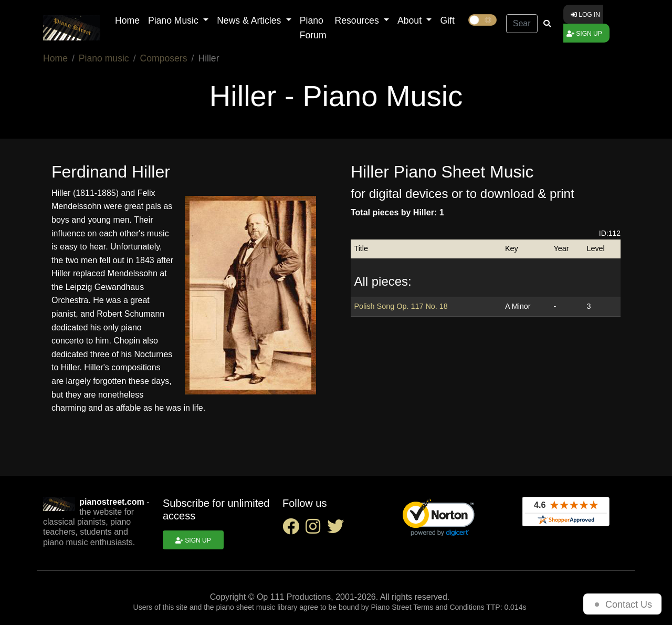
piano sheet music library (257, 607)
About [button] (411, 20)
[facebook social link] (294, 530)
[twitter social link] (338, 530)
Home (127, 20)
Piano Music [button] (175, 20)
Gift (447, 20)
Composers (164, 58)
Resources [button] (358, 20)
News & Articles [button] (250, 20)
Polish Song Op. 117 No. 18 (401, 306)
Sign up (584, 34)
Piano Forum (313, 28)
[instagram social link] (316, 530)
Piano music (104, 58)
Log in (585, 15)
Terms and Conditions (449, 607)
